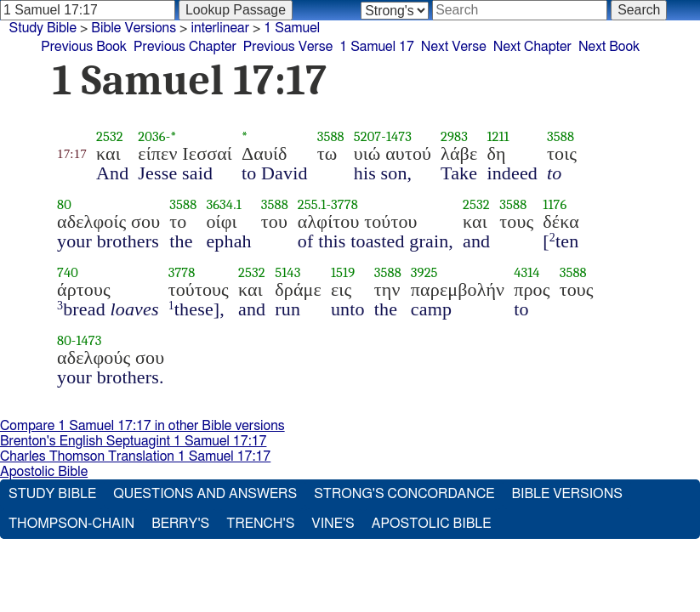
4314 (526, 272)
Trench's (260, 524)
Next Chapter (532, 47)
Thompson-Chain (71, 524)
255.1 (312, 204)
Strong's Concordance (404, 494)
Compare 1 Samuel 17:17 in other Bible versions (142, 426)
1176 (555, 204)
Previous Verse (288, 47)
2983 (454, 136)
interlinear (220, 28)
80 (64, 204)
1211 (498, 136)
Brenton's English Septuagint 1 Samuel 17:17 (133, 441)
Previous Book (84, 47)
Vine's (333, 524)
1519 (343, 272)
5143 (287, 272)
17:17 (72, 154)
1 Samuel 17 (377, 47)
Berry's (180, 524)
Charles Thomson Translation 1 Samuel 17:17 (135, 456)
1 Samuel (292, 28)
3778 (344, 204)
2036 (151, 136)
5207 (368, 136)
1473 (399, 136)
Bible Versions (134, 28)
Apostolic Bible (44, 472)
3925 (424, 272)
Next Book (609, 47)
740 (68, 272)
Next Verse (454, 47)
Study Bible (43, 28)
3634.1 (223, 204)
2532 (110, 136)
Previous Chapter (185, 47)
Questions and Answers (205, 494)
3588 (331, 136)
